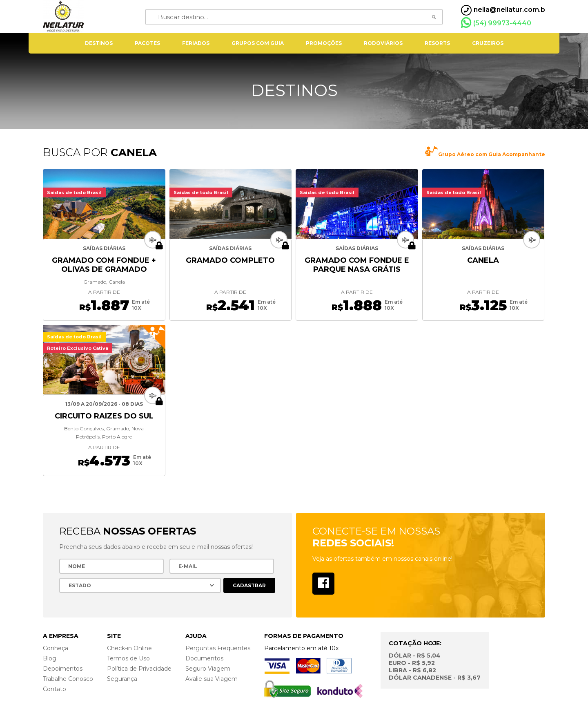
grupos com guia (258, 43)
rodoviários (383, 43)
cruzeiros (488, 43)
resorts (437, 43)
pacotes (147, 43)
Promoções (324, 43)
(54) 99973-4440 (496, 23)
